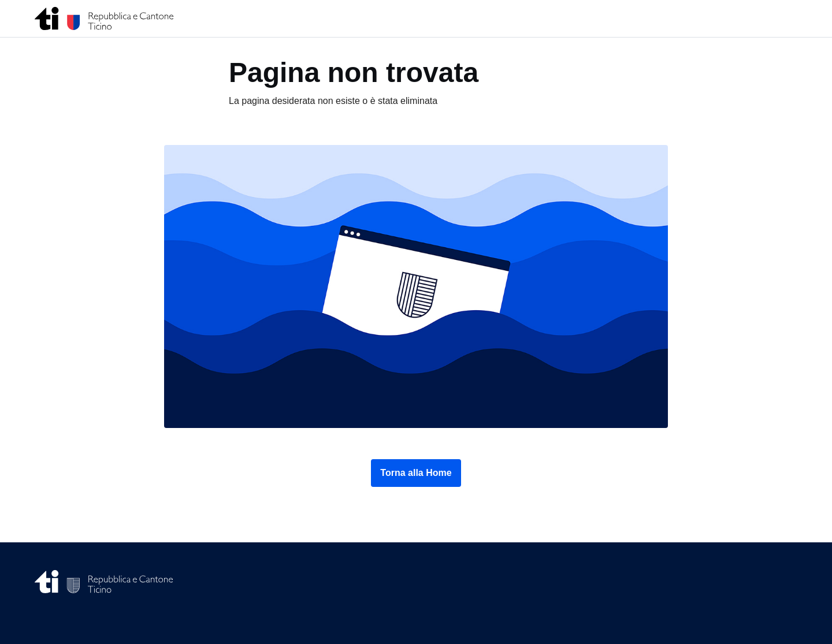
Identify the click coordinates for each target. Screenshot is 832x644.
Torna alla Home (416, 473)
